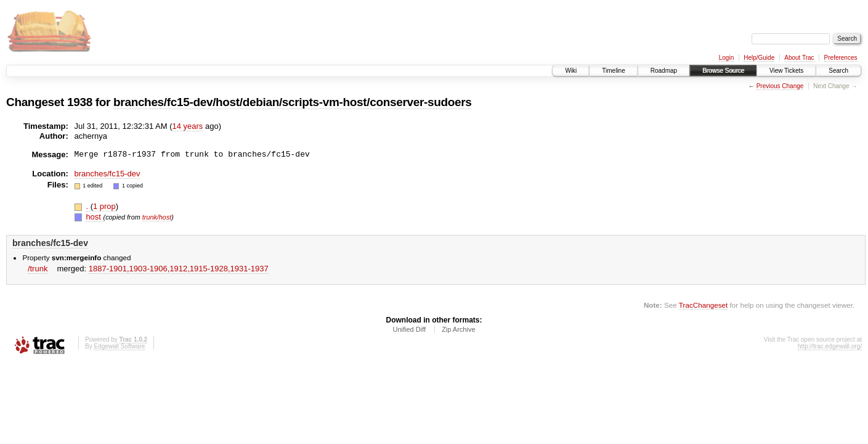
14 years (188, 126)
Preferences (841, 58)
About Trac (799, 58)
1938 (80, 102)
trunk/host (157, 217)
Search (838, 71)
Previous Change (780, 86)
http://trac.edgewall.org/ (830, 346)
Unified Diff (409, 329)
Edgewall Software (119, 346)
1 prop (104, 206)
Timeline (613, 71)
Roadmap (664, 71)
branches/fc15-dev (107, 174)
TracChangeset (703, 305)
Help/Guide (759, 58)
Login (726, 58)
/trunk (38, 269)
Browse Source (723, 71)
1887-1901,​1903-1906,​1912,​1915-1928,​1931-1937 (179, 269)
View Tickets (786, 71)
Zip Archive (458, 329)
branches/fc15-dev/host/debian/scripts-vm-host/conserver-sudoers (292, 102)
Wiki (571, 71)
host (94, 217)
